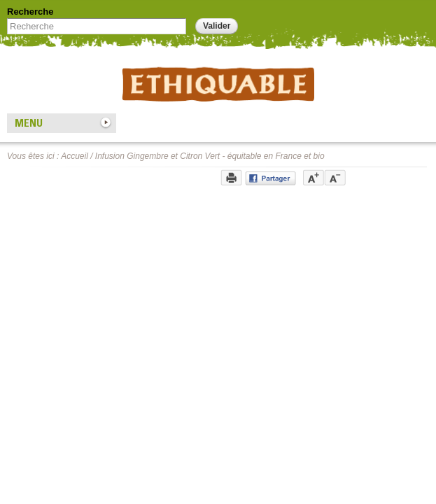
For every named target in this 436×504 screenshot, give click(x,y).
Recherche (30, 12)
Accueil (75, 156)
